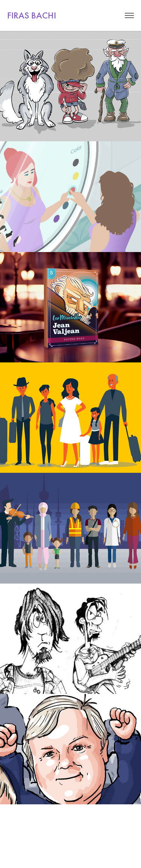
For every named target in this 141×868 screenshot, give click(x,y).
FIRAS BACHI (32, 15)
